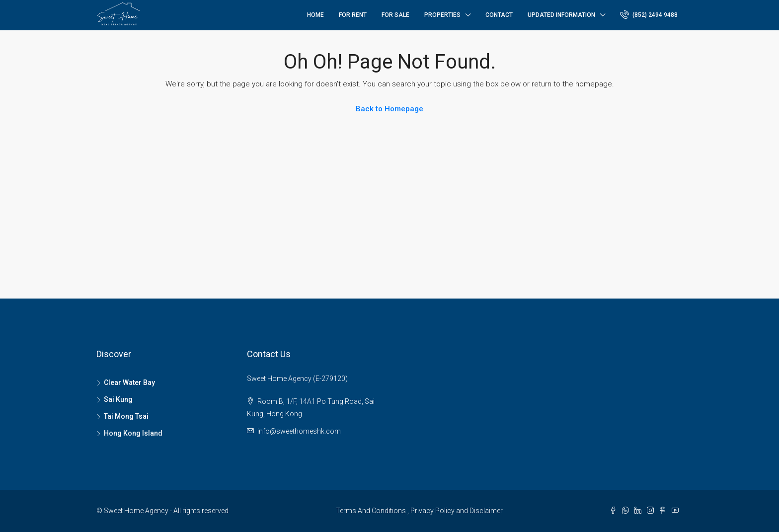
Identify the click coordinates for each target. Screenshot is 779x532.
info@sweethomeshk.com (299, 431)
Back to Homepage (389, 109)
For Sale (395, 15)
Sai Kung (118, 399)
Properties (442, 15)
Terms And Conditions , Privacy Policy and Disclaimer (419, 511)
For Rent (353, 15)
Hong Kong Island (133, 433)
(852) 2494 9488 (649, 14)
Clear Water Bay (129, 382)
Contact (499, 15)
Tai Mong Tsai (126, 416)
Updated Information (561, 15)
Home (315, 15)
